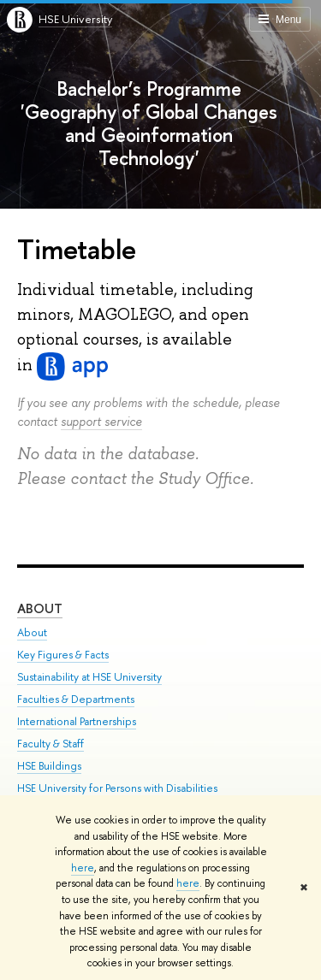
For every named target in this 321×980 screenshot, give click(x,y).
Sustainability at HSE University (89, 677)
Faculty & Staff (51, 744)
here (83, 868)
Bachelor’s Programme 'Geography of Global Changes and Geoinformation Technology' (149, 123)
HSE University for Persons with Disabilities (117, 788)
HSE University (75, 19)
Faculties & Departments (76, 699)
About (40, 608)
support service (101, 421)
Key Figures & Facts (63, 655)
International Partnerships (77, 721)
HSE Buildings (49, 766)
